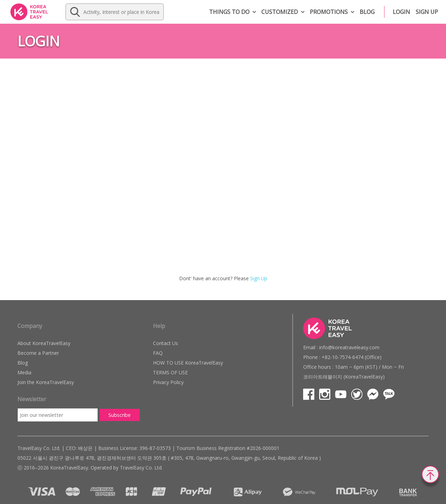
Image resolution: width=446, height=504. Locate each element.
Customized (280, 12)
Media (24, 372)
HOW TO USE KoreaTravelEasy (188, 363)
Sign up (427, 12)
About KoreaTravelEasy (44, 343)
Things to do (229, 12)
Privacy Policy (168, 382)
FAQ (158, 353)
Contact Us (166, 343)
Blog (367, 12)
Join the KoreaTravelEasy (46, 382)
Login (401, 12)
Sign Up (259, 278)
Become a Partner (38, 353)
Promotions (329, 12)
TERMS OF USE (170, 372)
